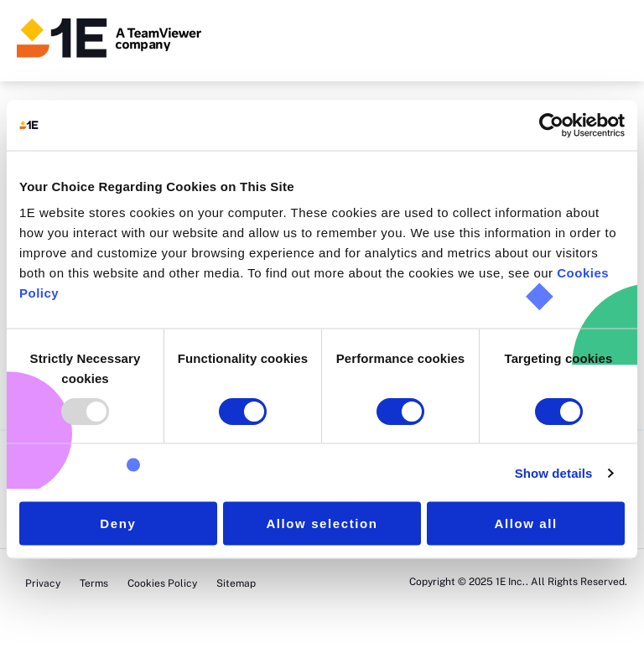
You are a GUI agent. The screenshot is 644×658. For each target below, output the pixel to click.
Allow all (526, 523)
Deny (118, 523)
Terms (95, 583)
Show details (554, 472)
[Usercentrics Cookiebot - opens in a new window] (551, 125)
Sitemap (236, 583)
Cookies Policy (162, 583)
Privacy (43, 583)
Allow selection (322, 523)
